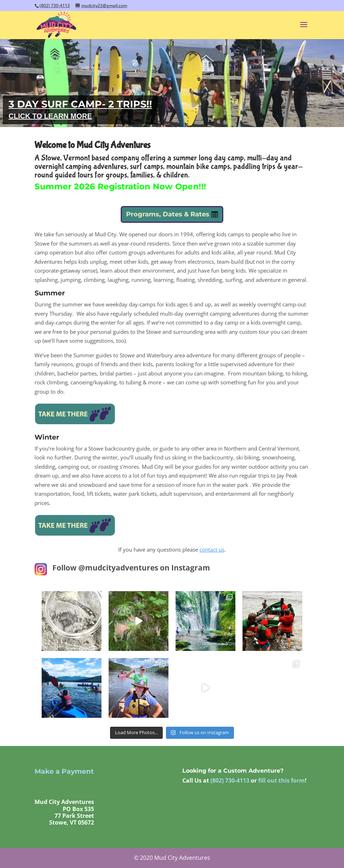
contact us (212, 549)
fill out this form (282, 780)
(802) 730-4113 (55, 6)
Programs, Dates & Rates (168, 214)
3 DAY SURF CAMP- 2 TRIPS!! (80, 104)
